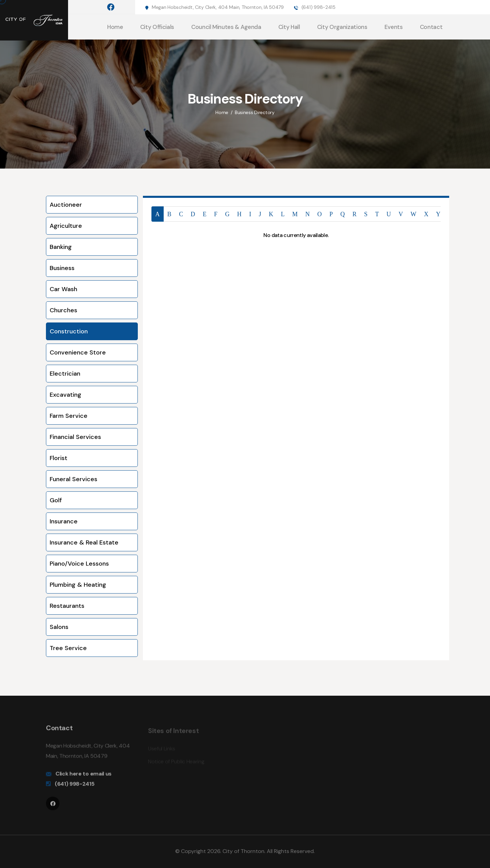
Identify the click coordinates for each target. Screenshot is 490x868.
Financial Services (75, 437)
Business (62, 268)
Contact (431, 27)
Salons (59, 627)
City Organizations (342, 27)
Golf (56, 500)
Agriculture (66, 226)
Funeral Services (73, 479)
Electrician (65, 374)
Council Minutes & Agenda (226, 27)
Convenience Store (78, 352)
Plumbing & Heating (78, 585)
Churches (63, 310)
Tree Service (68, 648)
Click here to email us (84, 777)
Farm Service (69, 416)
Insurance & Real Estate (84, 542)
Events (394, 27)
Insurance (64, 521)
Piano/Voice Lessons (79, 564)
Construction (69, 331)
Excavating (66, 395)
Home (115, 27)
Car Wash (63, 289)
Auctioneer (66, 205)
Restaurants (67, 606)
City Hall (289, 27)
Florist (59, 458)
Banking (61, 247)
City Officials (157, 27)
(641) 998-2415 (318, 7)
